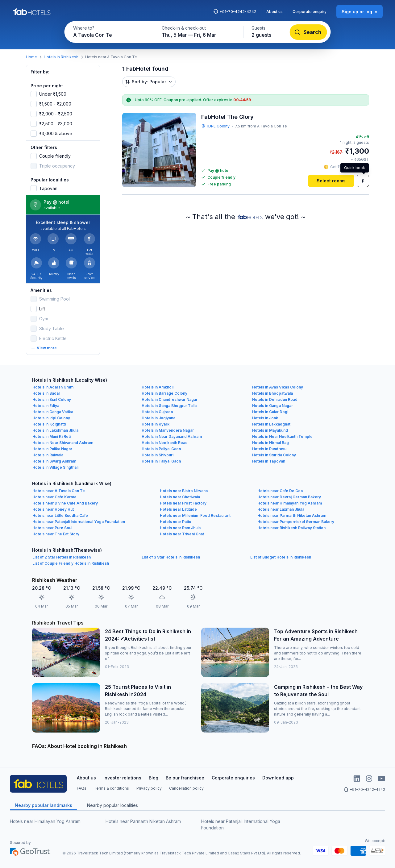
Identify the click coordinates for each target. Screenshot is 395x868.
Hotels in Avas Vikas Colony (278, 387)
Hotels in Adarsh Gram (53, 387)
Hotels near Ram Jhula (180, 528)
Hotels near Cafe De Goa (280, 491)
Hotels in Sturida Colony (274, 455)
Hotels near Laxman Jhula (281, 509)
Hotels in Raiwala (48, 455)
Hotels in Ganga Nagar (272, 406)
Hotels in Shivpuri (158, 455)
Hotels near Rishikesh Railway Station (291, 528)
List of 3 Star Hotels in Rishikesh (171, 557)
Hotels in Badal (46, 393)
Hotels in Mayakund (270, 430)
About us (274, 12)
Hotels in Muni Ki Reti (52, 436)
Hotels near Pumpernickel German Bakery (296, 522)
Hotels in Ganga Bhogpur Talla (169, 406)
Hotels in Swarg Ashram (54, 461)
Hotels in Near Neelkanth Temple (282, 436)
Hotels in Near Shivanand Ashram (63, 443)
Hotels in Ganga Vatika (53, 412)
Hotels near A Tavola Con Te (59, 491)
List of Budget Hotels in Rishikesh (281, 557)
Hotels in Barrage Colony (164, 393)
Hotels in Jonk (265, 418)
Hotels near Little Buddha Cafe (60, 515)
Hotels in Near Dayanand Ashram (172, 436)
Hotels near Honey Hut (53, 509)
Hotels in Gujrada (157, 412)
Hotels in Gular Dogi (270, 412)
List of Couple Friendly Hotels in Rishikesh (71, 563)
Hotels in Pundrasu (269, 449)
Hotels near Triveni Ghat (182, 534)
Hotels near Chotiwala (180, 497)
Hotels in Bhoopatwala (272, 393)
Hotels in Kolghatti (49, 424)
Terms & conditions (111, 788)
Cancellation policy (186, 788)
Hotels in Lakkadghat (271, 424)
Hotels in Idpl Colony (51, 418)
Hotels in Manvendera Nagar (168, 430)
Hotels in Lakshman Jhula (55, 430)
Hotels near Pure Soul (52, 528)
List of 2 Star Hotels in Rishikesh (62, 557)
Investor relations (122, 778)
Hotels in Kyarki (156, 424)
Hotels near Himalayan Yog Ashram (290, 503)
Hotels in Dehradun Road (275, 399)
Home (31, 57)
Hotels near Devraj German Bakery (289, 497)
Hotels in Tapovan (269, 461)
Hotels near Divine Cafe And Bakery (65, 503)
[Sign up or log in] (360, 12)
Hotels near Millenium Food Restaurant (195, 515)
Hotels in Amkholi (158, 387)
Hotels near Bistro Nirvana (184, 491)
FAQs (82, 788)
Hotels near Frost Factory (183, 503)
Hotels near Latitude (178, 509)
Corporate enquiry (310, 12)
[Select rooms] (331, 181)
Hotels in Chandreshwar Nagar (170, 399)
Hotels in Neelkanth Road (165, 443)
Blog (154, 778)
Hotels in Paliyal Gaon (161, 449)
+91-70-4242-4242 (235, 11)
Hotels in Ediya (46, 406)
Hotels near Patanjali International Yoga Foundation (79, 522)
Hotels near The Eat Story (56, 534)
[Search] (308, 32)
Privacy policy (149, 788)
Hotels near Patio (176, 522)
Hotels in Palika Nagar (52, 449)
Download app (278, 778)
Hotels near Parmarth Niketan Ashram (292, 515)
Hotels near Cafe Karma (54, 497)
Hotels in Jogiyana (158, 418)
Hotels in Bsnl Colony (52, 399)
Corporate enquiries (233, 778)
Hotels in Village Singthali (55, 467)
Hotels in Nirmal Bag (270, 443)
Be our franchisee (185, 778)
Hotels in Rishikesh (61, 57)
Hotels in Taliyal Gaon (161, 461)
